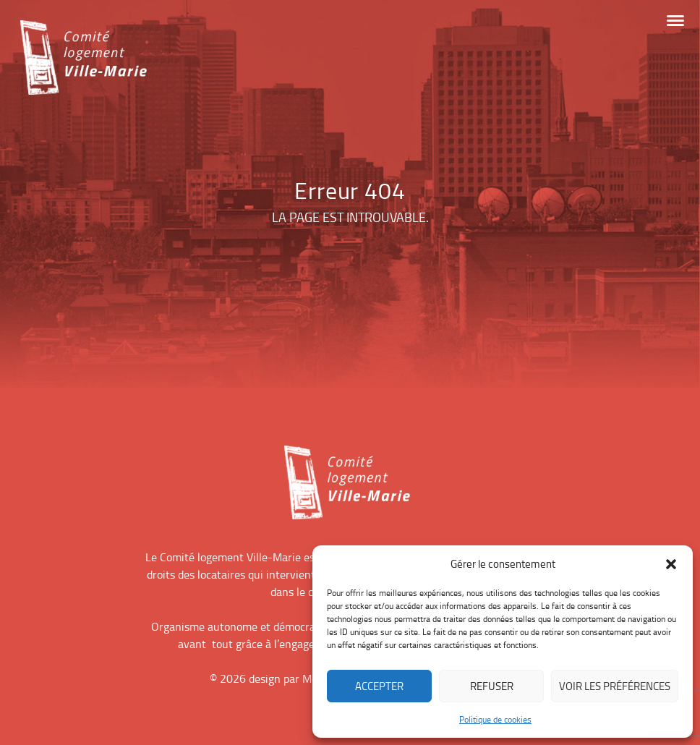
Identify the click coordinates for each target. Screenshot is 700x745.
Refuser (492, 686)
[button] (671, 564)
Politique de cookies (495, 719)
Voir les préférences (615, 686)
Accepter (379, 686)
